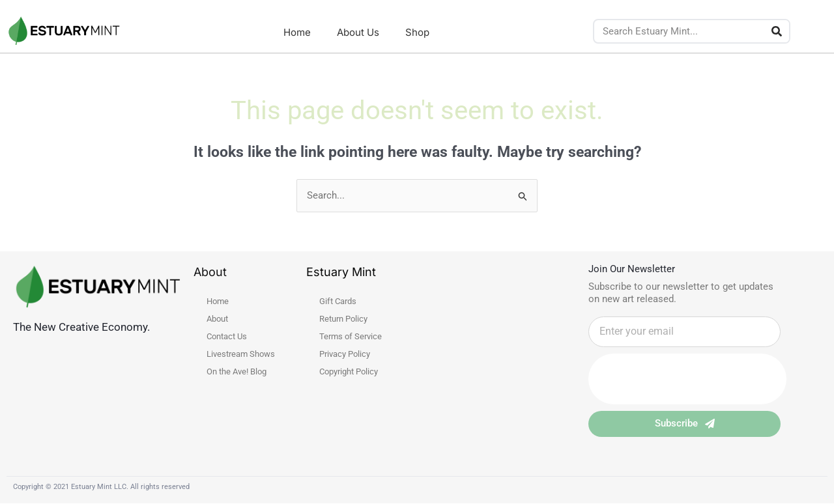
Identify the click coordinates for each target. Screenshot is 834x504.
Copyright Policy (349, 371)
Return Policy (343, 319)
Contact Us (227, 336)
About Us (358, 32)
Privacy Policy (345, 354)
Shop (417, 32)
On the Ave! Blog (237, 371)
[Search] (777, 31)
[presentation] (687, 379)
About (217, 319)
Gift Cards (338, 301)
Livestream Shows (241, 354)
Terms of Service (351, 336)
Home (297, 32)
